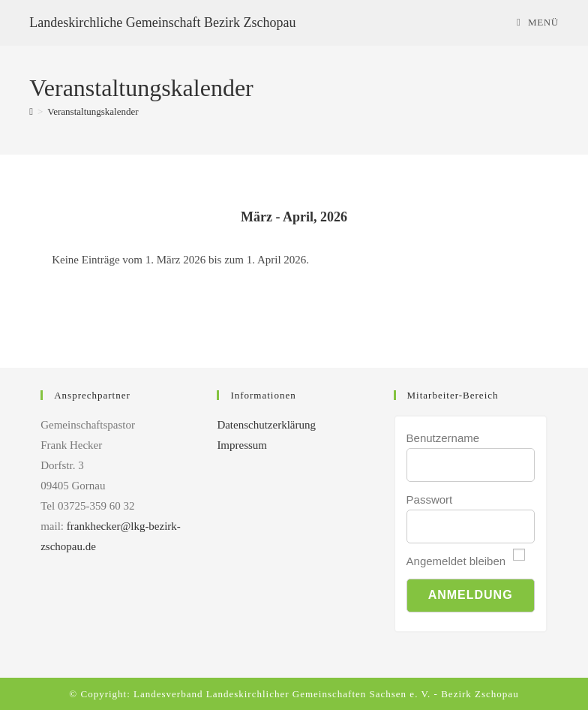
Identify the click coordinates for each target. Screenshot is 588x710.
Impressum (242, 445)
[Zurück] (88, 217)
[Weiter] (500, 217)
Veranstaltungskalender (93, 111)
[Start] (31, 111)
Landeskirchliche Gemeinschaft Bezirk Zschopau (162, 23)
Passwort (430, 499)
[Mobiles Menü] (538, 22)
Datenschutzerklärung (266, 425)
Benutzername (443, 438)
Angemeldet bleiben (456, 561)
